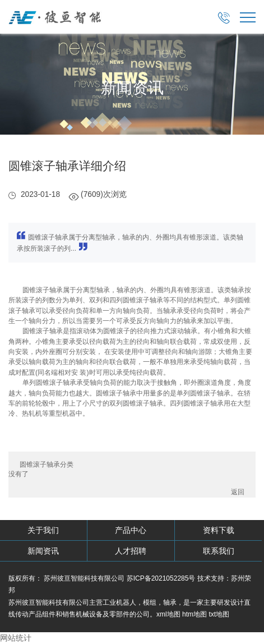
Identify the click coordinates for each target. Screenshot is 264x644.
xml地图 (168, 614)
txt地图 (219, 614)
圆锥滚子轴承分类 (47, 464)
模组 (150, 602)
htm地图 (194, 614)
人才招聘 (131, 551)
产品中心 (131, 530)
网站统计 (16, 638)
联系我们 (219, 551)
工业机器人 (119, 602)
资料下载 (219, 530)
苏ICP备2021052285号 (161, 578)
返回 (238, 492)
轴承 (170, 602)
